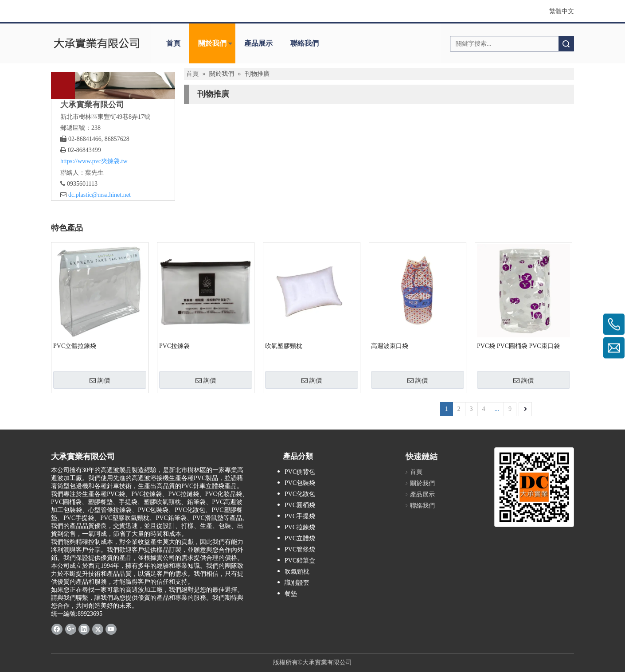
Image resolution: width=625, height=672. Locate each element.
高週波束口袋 (390, 346)
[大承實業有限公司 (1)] (534, 487)
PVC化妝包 (300, 494)
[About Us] (113, 86)
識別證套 (297, 583)
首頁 (173, 43)
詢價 (100, 380)
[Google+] (71, 629)
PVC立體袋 (300, 538)
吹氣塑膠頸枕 (284, 346)
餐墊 (291, 594)
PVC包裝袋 (300, 483)
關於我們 (212, 43)
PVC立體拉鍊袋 (75, 346)
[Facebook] (57, 629)
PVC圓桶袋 (300, 505)
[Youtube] (111, 629)
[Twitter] (98, 629)
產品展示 (258, 43)
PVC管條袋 (300, 549)
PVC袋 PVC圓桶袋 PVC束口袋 (518, 346)
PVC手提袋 (300, 516)
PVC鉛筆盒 (300, 561)
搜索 (566, 44)
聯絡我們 (305, 43)
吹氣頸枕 (297, 572)
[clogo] (96, 43)
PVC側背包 (300, 472)
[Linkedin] (84, 629)
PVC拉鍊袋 (174, 346)
